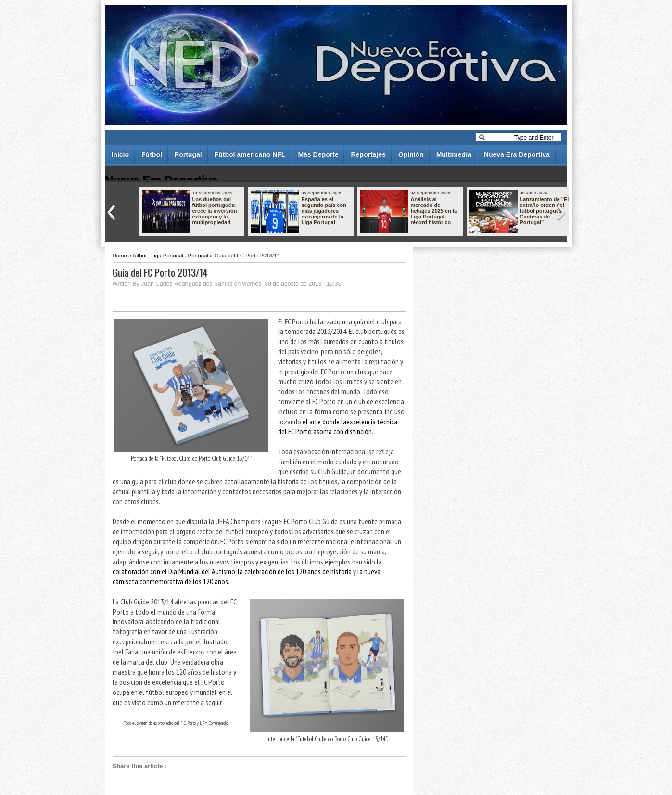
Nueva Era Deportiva (517, 154)
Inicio (120, 154)
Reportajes (368, 154)
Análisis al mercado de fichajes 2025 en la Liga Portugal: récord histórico (434, 211)
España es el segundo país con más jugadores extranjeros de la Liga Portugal (324, 211)
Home (120, 256)
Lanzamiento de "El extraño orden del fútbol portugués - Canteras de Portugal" (545, 211)
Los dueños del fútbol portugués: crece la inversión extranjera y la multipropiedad (215, 211)
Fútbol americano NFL (250, 154)
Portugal (188, 154)
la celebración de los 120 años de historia (295, 571)
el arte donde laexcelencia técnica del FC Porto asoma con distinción (338, 427)
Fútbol (152, 154)
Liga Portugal (167, 256)
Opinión (411, 154)
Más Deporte (318, 154)
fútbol (140, 256)
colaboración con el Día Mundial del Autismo (174, 571)
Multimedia (454, 154)
